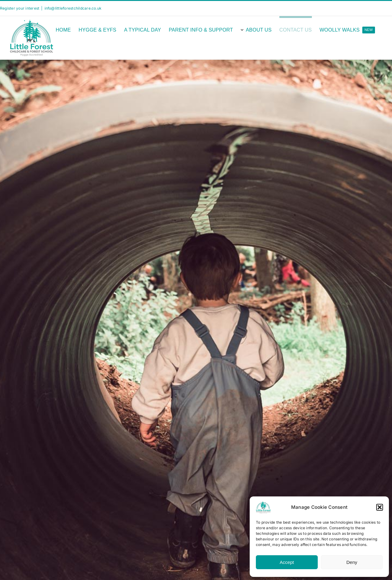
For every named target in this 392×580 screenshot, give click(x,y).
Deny (352, 562)
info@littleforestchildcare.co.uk (73, 8)
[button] (380, 507)
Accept (287, 562)
